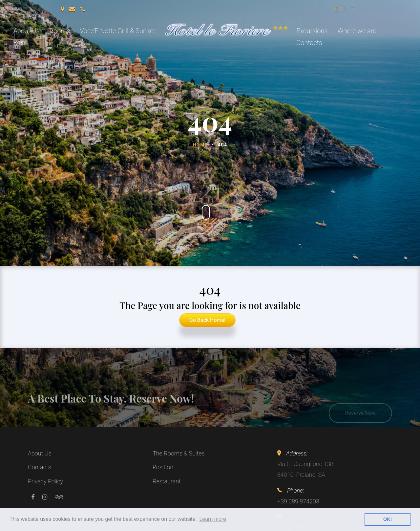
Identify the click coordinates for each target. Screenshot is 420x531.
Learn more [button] (213, 519)
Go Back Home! (207, 320)
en (338, 9)
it (352, 9)
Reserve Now (360, 419)
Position (163, 467)
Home (200, 145)
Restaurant (167, 481)
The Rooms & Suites (179, 453)
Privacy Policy (45, 481)
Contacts (309, 43)
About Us (27, 31)
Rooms (60, 31)
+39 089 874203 (298, 501)
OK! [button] (388, 519)
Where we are (357, 31)
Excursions (312, 31)
